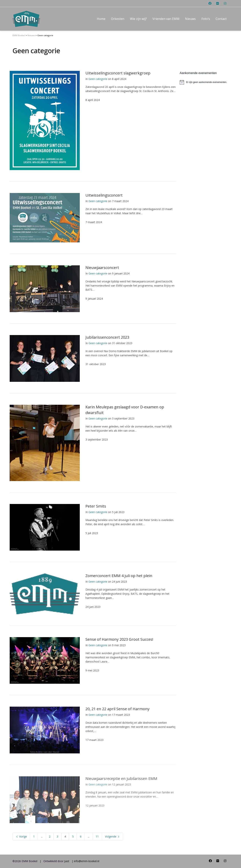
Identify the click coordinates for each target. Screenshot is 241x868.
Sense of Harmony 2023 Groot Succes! (119, 639)
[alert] (204, 82)
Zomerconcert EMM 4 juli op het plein (119, 576)
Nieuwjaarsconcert (102, 268)
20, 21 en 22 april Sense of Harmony (117, 709)
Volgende (112, 836)
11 (97, 836)
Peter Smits (96, 506)
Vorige (21, 836)
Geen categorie (98, 79)
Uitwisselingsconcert (104, 195)
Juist (67, 861)
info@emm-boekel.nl (87, 861)
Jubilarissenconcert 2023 (107, 337)
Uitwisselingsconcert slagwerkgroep (118, 73)
